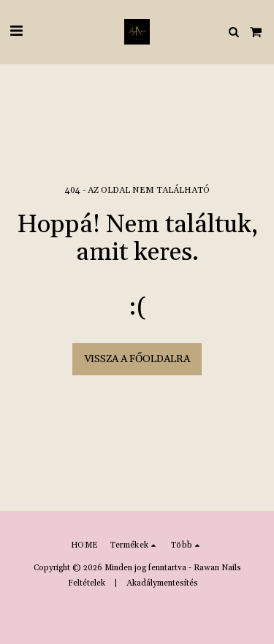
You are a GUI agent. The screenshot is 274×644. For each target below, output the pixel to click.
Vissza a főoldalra (137, 359)
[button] (16, 31)
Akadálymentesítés (162, 583)
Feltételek (87, 583)
